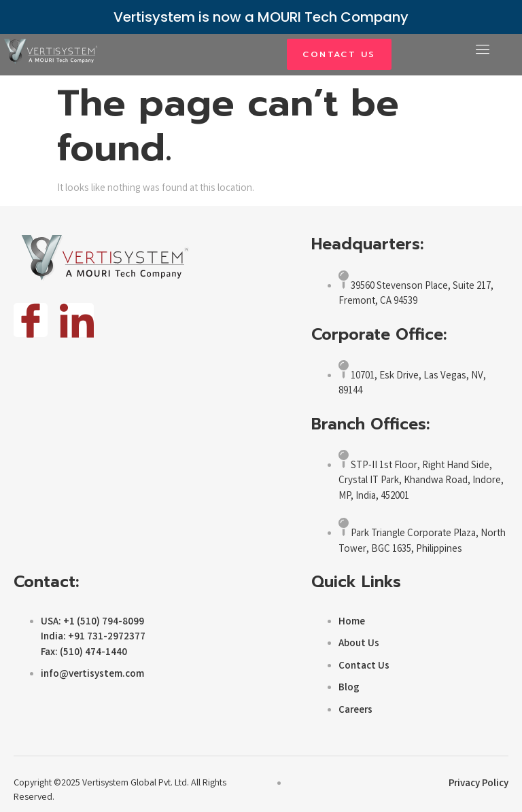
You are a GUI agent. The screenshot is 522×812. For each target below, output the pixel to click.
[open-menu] (483, 51)
